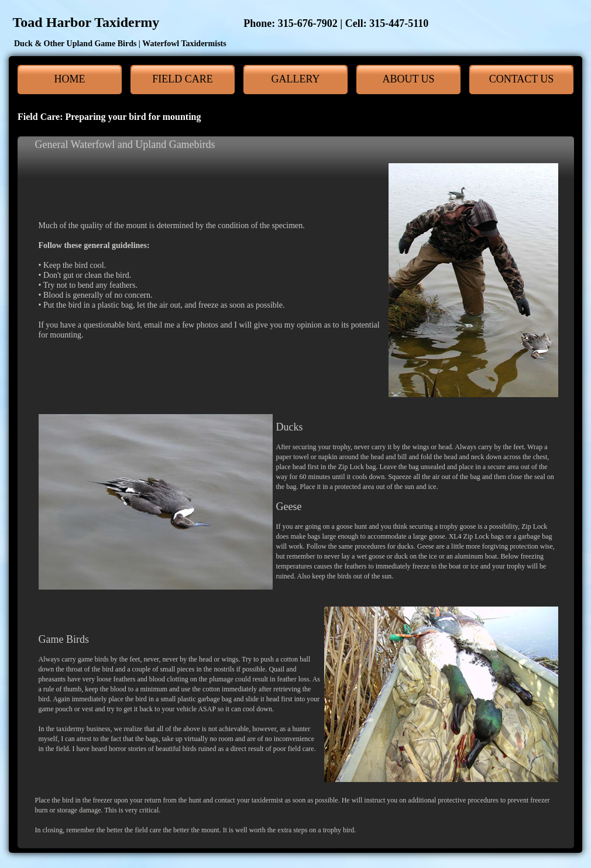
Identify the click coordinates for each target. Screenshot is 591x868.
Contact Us (522, 79)
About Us (408, 79)
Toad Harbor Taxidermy (217, 22)
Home (70, 79)
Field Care (183, 79)
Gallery (296, 79)
